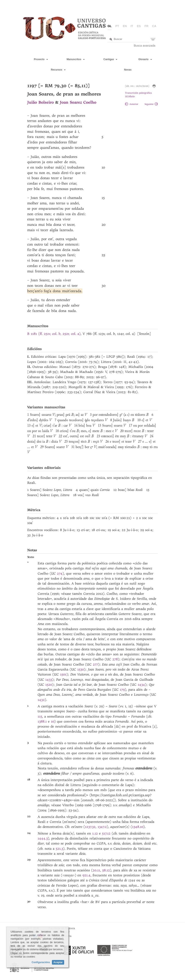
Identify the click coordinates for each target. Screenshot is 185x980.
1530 (81, 669)
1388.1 (43, 721)
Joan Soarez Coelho (78, 102)
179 (122, 690)
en (125, 26)
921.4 (86, 875)
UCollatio (130, 96)
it (132, 26)
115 (40, 716)
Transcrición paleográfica (138, 93)
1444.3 (43, 838)
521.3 (59, 849)
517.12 (107, 833)
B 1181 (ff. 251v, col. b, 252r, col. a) (54, 334)
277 (95, 664)
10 (53, 721)
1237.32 (90, 827)
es (139, 26)
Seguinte (151, 104)
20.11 (96, 870)
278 (115, 659)
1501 (63, 674)
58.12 (106, 870)
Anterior (132, 104)
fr (146, 26)
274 (60, 573)
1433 (49, 680)
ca (154, 26)
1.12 (96, 833)
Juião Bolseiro (40, 102)
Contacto (27, 936)
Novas (128, 70)
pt (117, 26)
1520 (49, 685)
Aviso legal (29, 932)
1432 (41, 700)
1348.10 (138, 827)
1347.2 (102, 827)
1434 (141, 685)
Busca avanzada (145, 46)
